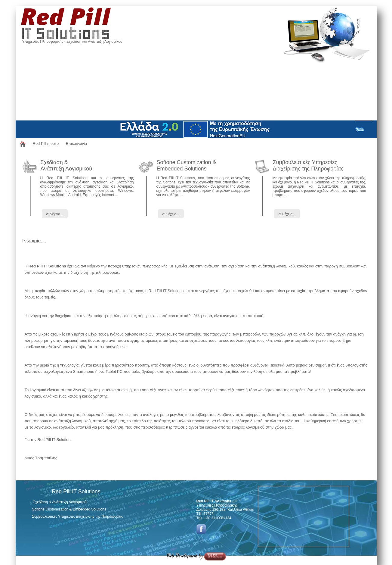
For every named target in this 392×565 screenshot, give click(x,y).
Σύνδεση (364, 119)
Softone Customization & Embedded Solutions (187, 165)
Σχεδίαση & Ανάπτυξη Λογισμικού (66, 165)
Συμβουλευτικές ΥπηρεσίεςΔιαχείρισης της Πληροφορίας (308, 165)
